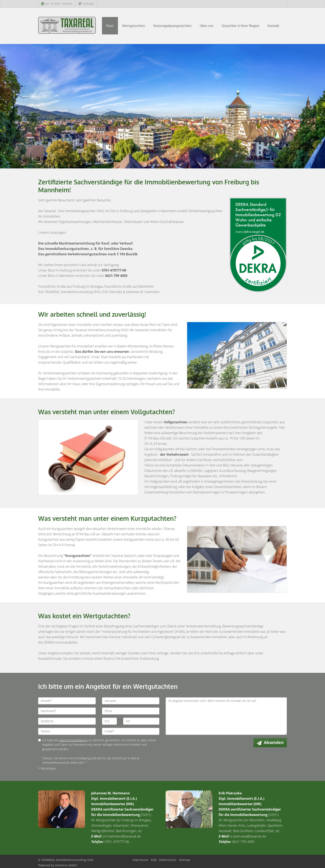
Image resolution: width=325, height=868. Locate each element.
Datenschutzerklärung (73, 740)
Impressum (140, 860)
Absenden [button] (274, 743)
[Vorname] (131, 701)
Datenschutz (168, 860)
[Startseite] (67, 25)
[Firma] (131, 711)
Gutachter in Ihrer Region (240, 26)
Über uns (207, 26)
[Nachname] (67, 711)
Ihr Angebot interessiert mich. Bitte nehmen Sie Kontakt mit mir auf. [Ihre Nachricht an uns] (226, 716)
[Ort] (141, 721)
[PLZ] (110, 721)
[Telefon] (67, 731)
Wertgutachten (134, 26)
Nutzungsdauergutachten (172, 26)
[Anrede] (67, 701)
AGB (154, 860)
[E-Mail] (131, 731)
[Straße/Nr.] (67, 721)
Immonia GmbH (66, 865)
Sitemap (185, 860)
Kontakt (273, 26)
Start (110, 26)
